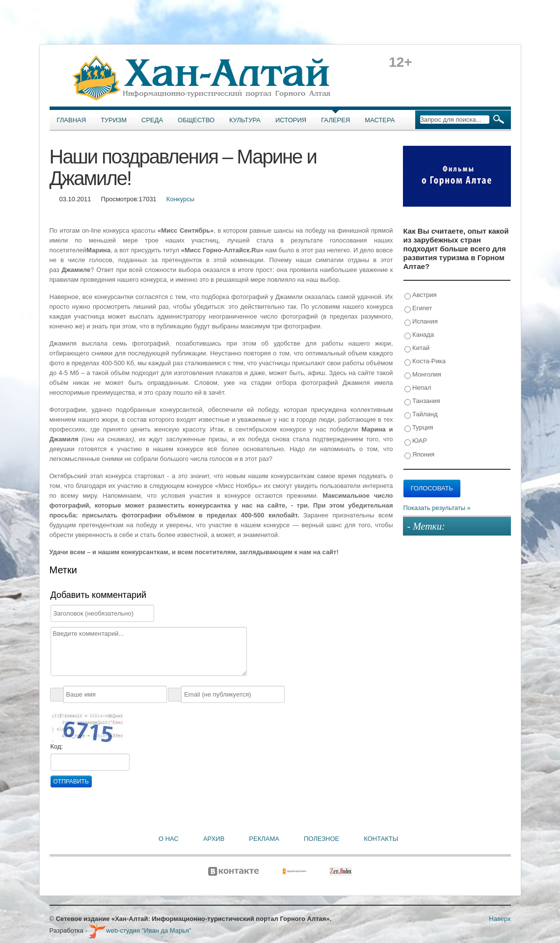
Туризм (114, 120)
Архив (214, 839)
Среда (152, 120)
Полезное (321, 839)
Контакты (381, 839)
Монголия (423, 375)
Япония (420, 455)
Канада (419, 335)
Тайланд (421, 415)
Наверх (500, 919)
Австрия (421, 295)
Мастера (380, 120)
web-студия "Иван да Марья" (140, 930)
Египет (418, 309)
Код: (57, 746)
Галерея (335, 120)
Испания (421, 322)
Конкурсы (180, 199)
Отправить (71, 781)
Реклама (264, 839)
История (291, 120)
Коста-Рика (425, 362)
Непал (418, 388)
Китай (417, 348)
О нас (169, 839)
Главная (72, 120)
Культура (245, 120)
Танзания (422, 401)
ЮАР (416, 441)
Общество (196, 120)
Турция (419, 428)
